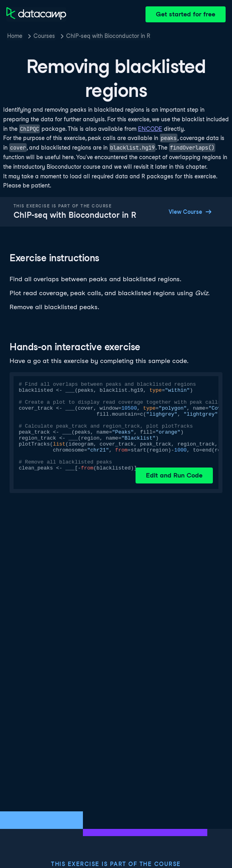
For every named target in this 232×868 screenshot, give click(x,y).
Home (15, 36)
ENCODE (150, 129)
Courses (44, 36)
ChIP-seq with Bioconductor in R (108, 36)
